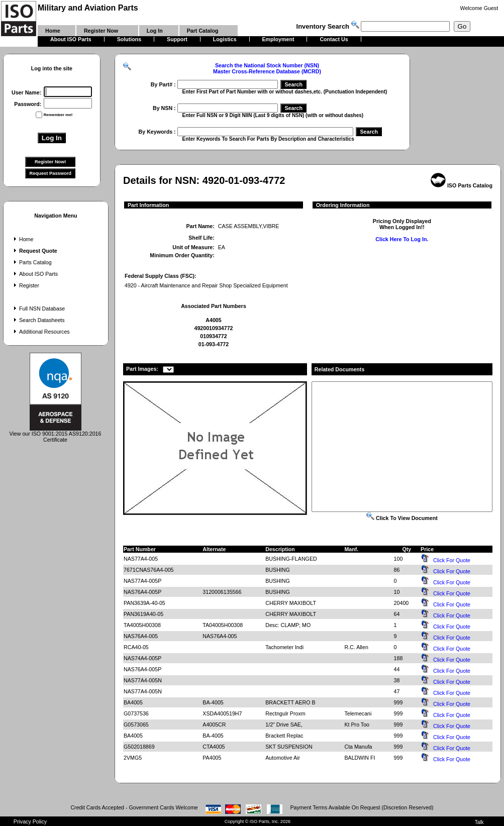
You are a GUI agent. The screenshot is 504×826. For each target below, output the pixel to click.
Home (22, 239)
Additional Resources (41, 332)
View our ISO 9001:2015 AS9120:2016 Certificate (56, 434)
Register (25, 285)
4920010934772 (213, 328)
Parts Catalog (32, 262)
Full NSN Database (38, 308)
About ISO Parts (35, 274)
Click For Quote (452, 560)
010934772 (213, 336)
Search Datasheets (38, 320)
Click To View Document (402, 518)
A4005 (213, 320)
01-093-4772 (214, 344)
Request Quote (34, 251)
